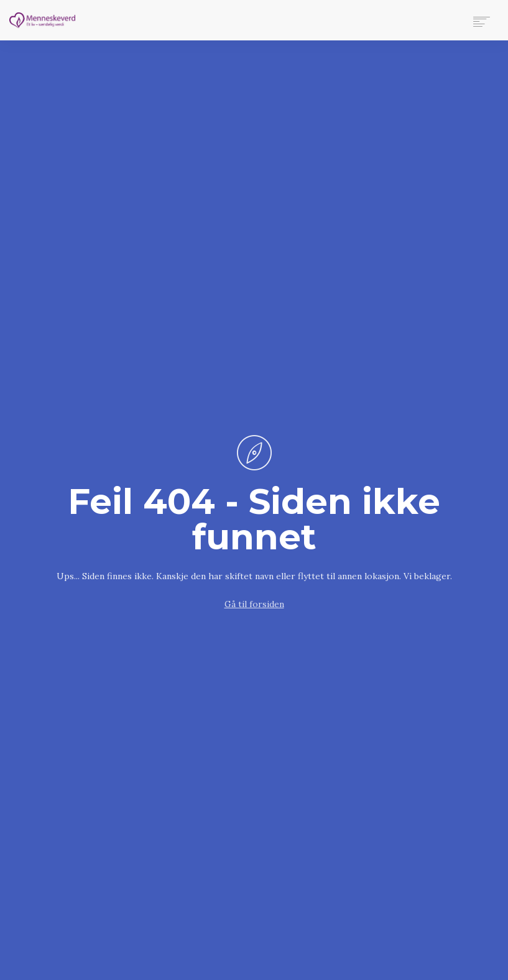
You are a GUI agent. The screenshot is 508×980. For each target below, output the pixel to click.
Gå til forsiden (254, 604)
